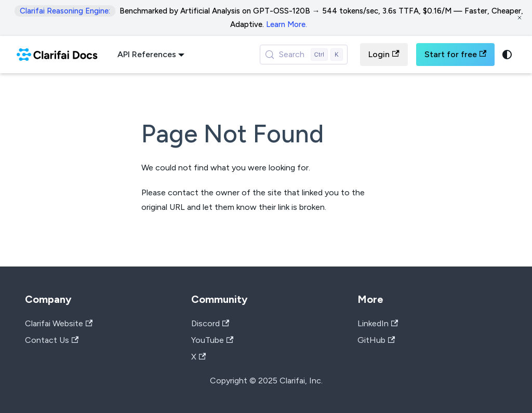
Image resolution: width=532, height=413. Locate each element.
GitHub (376, 340)
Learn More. (287, 24)
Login (384, 54)
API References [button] (147, 54)
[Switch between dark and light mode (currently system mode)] (507, 55)
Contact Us (52, 340)
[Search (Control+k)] (304, 55)
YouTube (212, 340)
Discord (210, 323)
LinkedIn (378, 323)
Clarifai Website (59, 323)
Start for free (455, 54)
